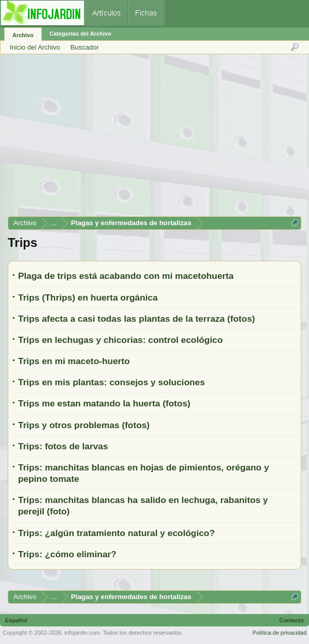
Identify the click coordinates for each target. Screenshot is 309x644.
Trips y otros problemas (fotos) (84, 425)
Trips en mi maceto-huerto (74, 361)
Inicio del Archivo (35, 47)
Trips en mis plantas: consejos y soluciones (111, 382)
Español (16, 620)
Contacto (291, 620)
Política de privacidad (279, 633)
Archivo (23, 35)
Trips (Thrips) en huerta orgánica (88, 297)
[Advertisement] (154, 139)
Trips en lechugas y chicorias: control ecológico (120, 340)
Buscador (85, 47)
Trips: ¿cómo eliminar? (67, 554)
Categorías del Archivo (80, 34)
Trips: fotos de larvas (63, 446)
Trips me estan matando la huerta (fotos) (104, 403)
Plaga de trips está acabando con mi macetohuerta (126, 276)
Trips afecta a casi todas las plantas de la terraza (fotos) (136, 319)
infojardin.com (82, 633)
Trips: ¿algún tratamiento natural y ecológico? (116, 533)
